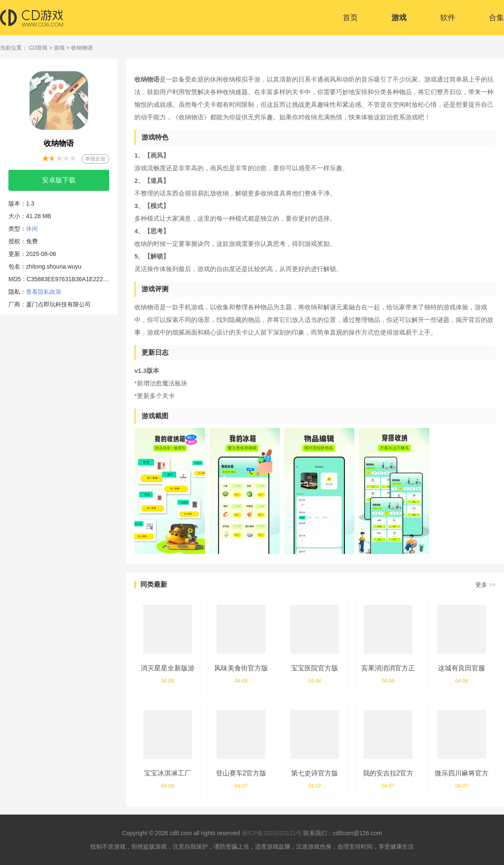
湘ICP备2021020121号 (272, 833)
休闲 (32, 229)
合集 (496, 18)
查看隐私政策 (44, 292)
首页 (350, 18)
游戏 (399, 18)
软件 (448, 18)
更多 (486, 585)
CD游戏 (38, 48)
